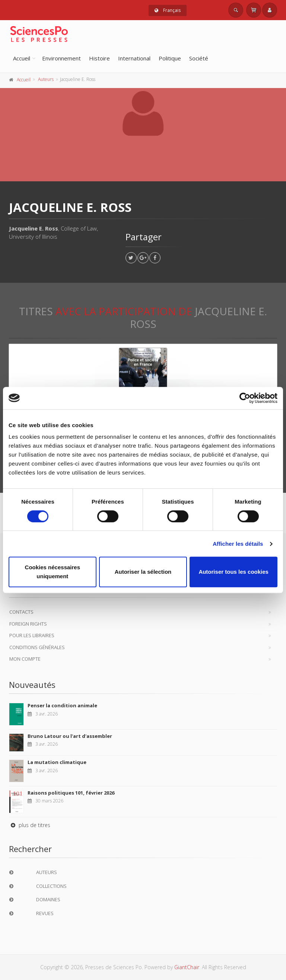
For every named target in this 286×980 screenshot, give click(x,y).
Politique (170, 58)
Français (168, 10)
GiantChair (187, 967)
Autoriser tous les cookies (233, 572)
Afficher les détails (238, 544)
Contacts (21, 612)
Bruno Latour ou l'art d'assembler (70, 736)
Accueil (22, 58)
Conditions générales (37, 647)
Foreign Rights (28, 624)
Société (199, 58)
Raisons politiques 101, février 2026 (71, 793)
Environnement (61, 58)
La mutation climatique (57, 762)
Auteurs (46, 79)
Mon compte (25, 659)
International (134, 58)
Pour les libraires (32, 635)
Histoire (99, 58)
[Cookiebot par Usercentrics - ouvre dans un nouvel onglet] (245, 398)
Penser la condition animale (62, 705)
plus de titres (30, 825)
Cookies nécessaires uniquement (53, 572)
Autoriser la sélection (143, 572)
